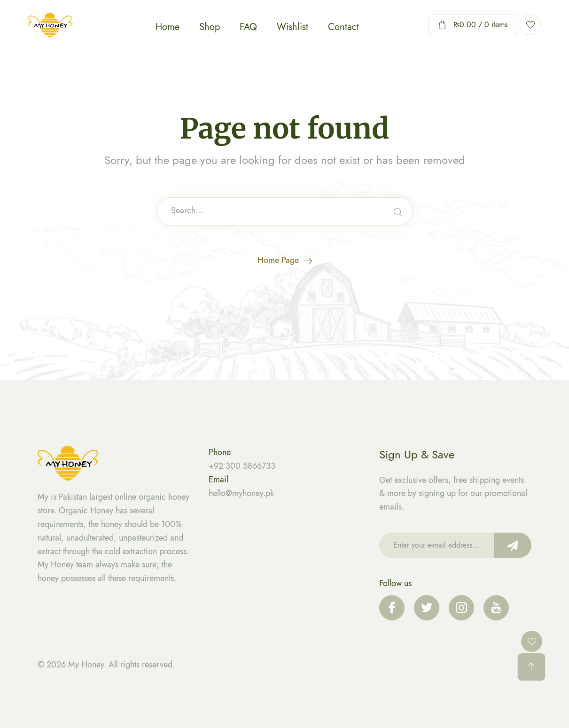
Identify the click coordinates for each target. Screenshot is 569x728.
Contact (343, 27)
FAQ (248, 27)
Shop (210, 27)
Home (168, 27)
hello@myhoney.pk (241, 493)
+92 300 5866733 (242, 466)
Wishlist (292, 27)
